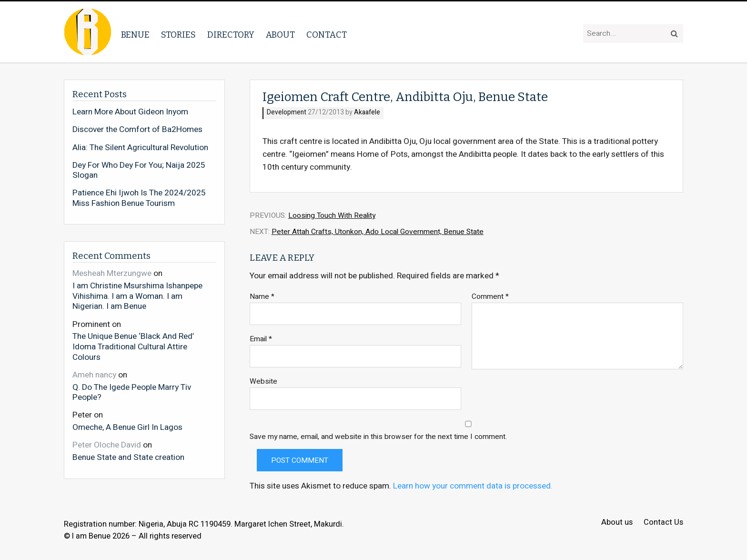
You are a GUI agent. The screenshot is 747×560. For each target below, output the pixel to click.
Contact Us (663, 523)
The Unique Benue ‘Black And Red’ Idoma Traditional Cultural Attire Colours (133, 346)
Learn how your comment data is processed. (473, 486)
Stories (178, 35)
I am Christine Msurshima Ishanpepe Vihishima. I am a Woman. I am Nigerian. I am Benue (137, 296)
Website (263, 382)
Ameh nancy (94, 375)
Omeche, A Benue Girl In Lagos (127, 427)
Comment (490, 297)
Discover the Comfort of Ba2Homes (137, 130)
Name (262, 297)
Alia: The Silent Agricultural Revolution (140, 148)
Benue (135, 35)
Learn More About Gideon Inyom (130, 112)
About (280, 35)
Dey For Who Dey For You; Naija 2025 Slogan (139, 170)
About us (617, 523)
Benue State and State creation (128, 457)
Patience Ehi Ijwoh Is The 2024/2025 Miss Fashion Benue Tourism (139, 198)
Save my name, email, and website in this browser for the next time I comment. (378, 437)
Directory (231, 35)
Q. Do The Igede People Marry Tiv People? (132, 392)
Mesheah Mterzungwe (112, 273)
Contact (327, 35)
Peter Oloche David (107, 445)
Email (261, 339)
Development (287, 113)
